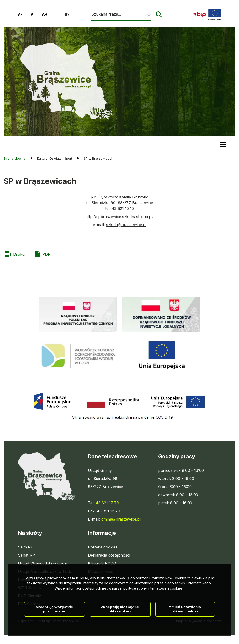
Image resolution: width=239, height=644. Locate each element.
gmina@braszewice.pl (121, 519)
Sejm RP (26, 547)
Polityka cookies (103, 547)
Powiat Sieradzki (33, 580)
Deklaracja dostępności (109, 555)
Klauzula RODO (102, 563)
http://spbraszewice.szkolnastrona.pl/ (119, 217)
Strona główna (14, 158)
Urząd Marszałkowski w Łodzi (45, 571)
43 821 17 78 (107, 503)
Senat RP (26, 555)
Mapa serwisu (101, 571)
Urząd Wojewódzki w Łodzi (43, 563)
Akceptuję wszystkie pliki (54, 628)
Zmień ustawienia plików (185, 628)
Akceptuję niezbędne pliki (120, 628)
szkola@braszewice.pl (126, 225)
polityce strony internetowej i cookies (153, 607)
